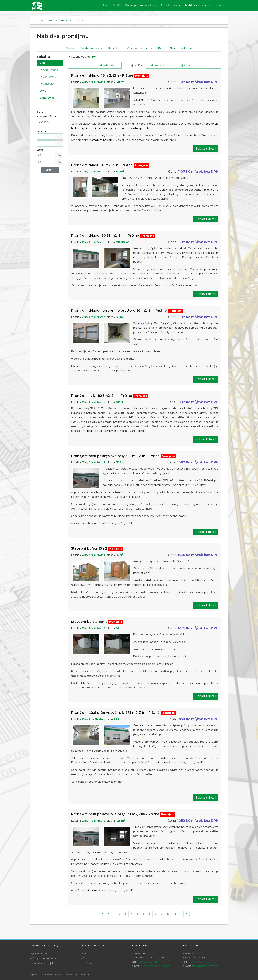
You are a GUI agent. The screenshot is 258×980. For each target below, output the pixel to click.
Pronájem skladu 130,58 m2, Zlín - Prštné (105, 235)
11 (175, 913)
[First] (103, 914)
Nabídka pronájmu (198, 5)
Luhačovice (47, 98)
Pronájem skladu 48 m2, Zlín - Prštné (102, 75)
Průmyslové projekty (43, 958)
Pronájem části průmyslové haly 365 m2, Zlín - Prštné (115, 456)
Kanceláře (115, 48)
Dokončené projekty (43, 963)
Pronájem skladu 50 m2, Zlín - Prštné (102, 165)
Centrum (48, 84)
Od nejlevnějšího (108, 65)
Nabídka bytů (171, 5)
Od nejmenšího (159, 65)
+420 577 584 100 (198, 962)
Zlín (81, 20)
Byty (161, 48)
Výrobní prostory (91, 48)
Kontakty (221, 5)
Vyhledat (50, 170)
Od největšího (183, 65)
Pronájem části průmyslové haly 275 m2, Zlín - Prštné (115, 712)
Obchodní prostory (140, 48)
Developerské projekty (141, 5)
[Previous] (109, 914)
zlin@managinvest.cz (205, 966)
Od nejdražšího (134, 65)
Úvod (105, 5)
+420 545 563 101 (147, 962)
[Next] (181, 914)
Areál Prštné (50, 70)
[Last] (187, 914)
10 (168, 913)
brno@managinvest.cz (155, 966)
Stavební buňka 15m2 (89, 548)
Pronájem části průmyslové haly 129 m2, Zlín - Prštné (115, 814)
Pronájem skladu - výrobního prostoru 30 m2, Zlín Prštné (119, 310)
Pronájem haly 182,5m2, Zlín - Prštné (102, 396)
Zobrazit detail (206, 148)
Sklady (70, 48)
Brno (43, 91)
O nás (117, 5)
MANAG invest (45, 20)
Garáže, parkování (181, 48)
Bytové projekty (40, 953)
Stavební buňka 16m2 (89, 622)
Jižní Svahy (49, 77)
